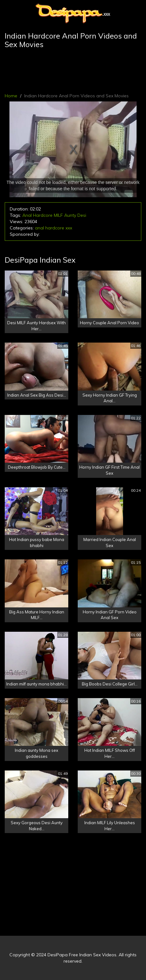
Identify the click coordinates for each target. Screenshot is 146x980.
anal (39, 228)
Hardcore (43, 215)
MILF (58, 215)
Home (11, 96)
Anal (27, 215)
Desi (82, 215)
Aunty (70, 215)
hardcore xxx (59, 228)
